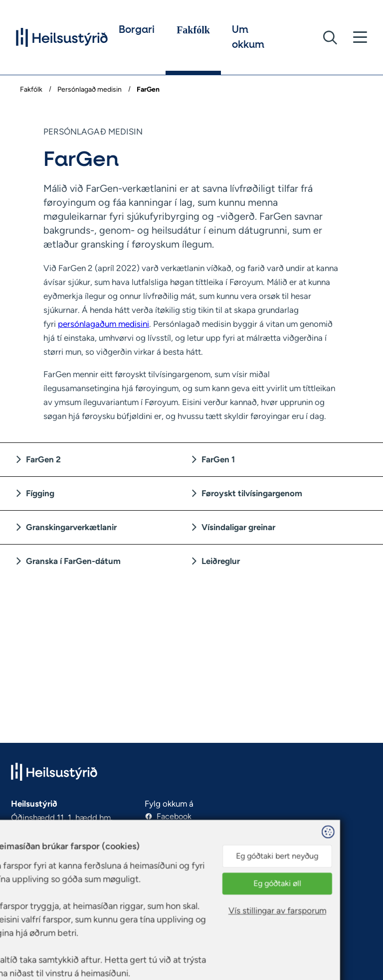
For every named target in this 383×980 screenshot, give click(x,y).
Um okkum (248, 37)
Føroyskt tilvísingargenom (252, 493)
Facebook (174, 816)
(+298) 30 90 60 (41, 874)
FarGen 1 (218, 459)
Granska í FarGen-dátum (73, 561)
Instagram (174, 828)
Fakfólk (193, 30)
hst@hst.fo (30, 886)
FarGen (147, 89)
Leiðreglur (221, 561)
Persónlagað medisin (90, 89)
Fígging (40, 493)
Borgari (137, 30)
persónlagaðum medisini (103, 324)
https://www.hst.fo (45, 898)
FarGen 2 (43, 459)
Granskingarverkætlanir (71, 527)
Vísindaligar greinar (238, 527)
